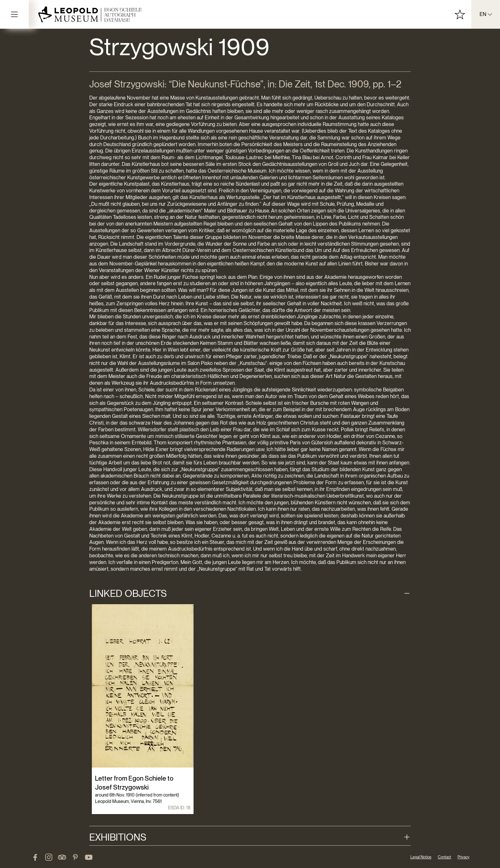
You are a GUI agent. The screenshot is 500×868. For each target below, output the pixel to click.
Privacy (463, 857)
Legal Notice (421, 857)
